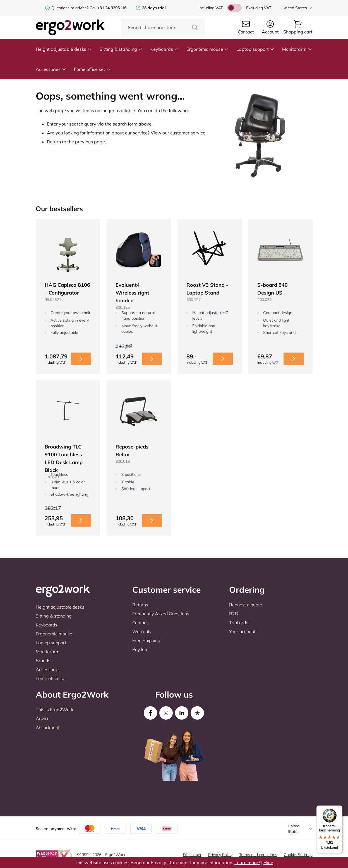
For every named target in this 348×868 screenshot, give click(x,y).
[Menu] (339, 809)
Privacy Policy (220, 855)
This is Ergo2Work (55, 710)
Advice (43, 718)
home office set (92, 69)
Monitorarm (297, 49)
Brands (43, 660)
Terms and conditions (258, 855)
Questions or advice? (70, 8)
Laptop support (255, 49)
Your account (242, 631)
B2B (234, 614)
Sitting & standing (121, 49)
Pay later (141, 649)
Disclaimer (192, 855)
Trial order (240, 623)
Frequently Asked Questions (161, 614)
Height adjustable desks (64, 49)
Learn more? (247, 862)
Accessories (51, 69)
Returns (140, 605)
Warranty (142, 631)
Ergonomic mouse (207, 49)
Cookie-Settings (298, 855)
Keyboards (165, 49)
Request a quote (246, 605)
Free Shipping (146, 640)
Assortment (48, 727)
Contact (140, 623)
